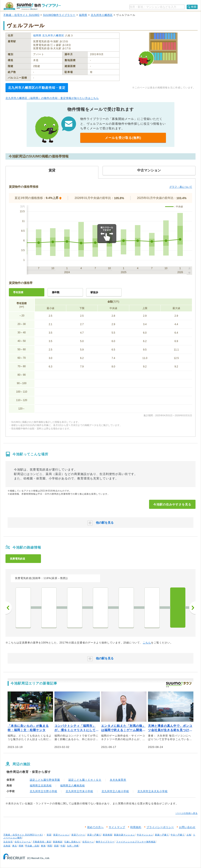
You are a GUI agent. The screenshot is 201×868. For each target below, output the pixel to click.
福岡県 (83, 15)
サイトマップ (117, 827)
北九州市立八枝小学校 (115, 791)
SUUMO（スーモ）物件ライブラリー (32, 6)
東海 (43, 846)
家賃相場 (107, 835)
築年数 (56, 292)
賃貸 (49, 835)
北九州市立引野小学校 (43, 791)
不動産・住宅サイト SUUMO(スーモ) (23, 835)
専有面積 (18, 292)
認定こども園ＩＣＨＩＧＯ (85, 780)
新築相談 (58, 842)
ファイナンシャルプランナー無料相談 (136, 842)
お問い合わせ (187, 827)
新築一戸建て (162, 835)
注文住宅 (8, 842)
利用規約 (136, 827)
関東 (21, 846)
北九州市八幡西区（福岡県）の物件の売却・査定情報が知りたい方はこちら (52, 98)
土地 (189, 835)
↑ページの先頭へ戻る (187, 813)
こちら (147, 643)
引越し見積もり (72, 842)
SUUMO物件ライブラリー (59, 15)
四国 (56, 846)
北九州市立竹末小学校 (79, 791)
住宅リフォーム (23, 842)
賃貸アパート (78, 835)
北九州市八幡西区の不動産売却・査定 (37, 88)
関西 (50, 846)
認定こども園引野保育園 (45, 780)
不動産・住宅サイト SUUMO (21, 15)
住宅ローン (88, 842)
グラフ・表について (181, 187)
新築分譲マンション (124, 835)
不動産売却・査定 (42, 842)
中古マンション (145, 835)
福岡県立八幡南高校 (73, 786)
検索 (194, 7)
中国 (63, 846)
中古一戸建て (178, 835)
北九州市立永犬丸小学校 (153, 791)
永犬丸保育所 (118, 780)
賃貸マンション (61, 835)
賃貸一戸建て (94, 835)
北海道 (7, 846)
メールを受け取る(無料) (123, 138)
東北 (15, 846)
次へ (192, 608)
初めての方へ (95, 827)
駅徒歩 (94, 292)
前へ (9, 608)
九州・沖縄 (73, 846)
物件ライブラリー (105, 842)
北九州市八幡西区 (102, 15)
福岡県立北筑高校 (41, 786)
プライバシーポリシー (160, 827)
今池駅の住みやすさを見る (172, 504)
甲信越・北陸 (32, 846)
